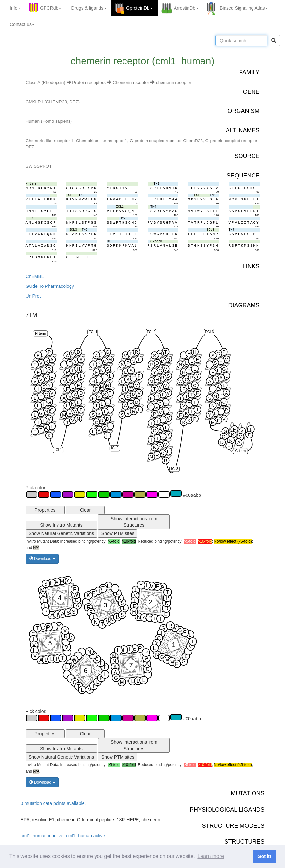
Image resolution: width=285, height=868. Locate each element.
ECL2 (151, 332)
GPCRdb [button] (51, 8)
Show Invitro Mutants (61, 525)
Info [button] (15, 8)
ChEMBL (35, 276)
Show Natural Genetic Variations (61, 533)
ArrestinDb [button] (186, 8)
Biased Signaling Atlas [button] (244, 8)
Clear (85, 510)
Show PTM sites (118, 533)
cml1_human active (86, 836)
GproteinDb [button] (139, 8)
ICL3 (175, 469)
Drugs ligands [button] (89, 8)
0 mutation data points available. (53, 803)
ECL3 (209, 332)
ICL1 (58, 450)
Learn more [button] (211, 856)
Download (42, 559)
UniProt (33, 296)
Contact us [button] (22, 24)
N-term (40, 333)
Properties (45, 510)
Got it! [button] (264, 856)
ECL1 (93, 332)
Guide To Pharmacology (50, 286)
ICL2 (115, 448)
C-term (240, 451)
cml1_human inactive (42, 836)
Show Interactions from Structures (134, 522)
